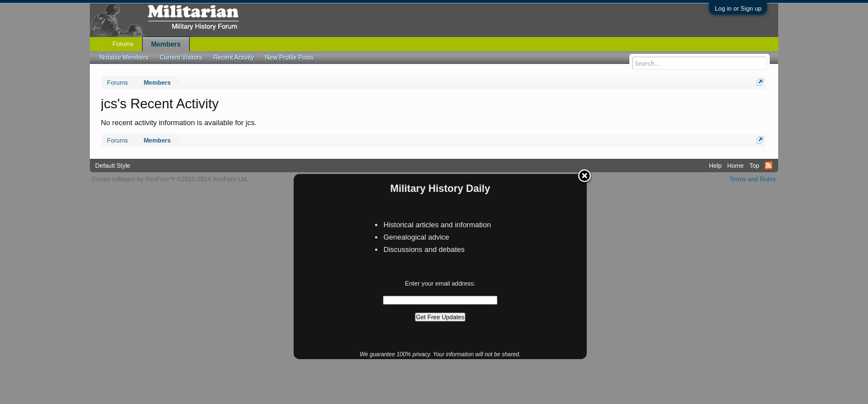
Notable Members (124, 57)
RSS (769, 166)
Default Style (113, 166)
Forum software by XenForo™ (171, 179)
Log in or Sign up (738, 8)
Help (716, 166)
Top (755, 166)
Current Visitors (181, 57)
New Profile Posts (289, 57)
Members (166, 44)
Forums (123, 44)
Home (735, 166)
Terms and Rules (753, 179)
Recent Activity (234, 57)
